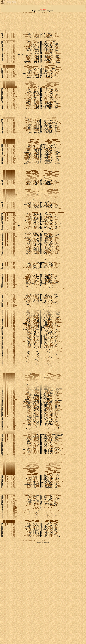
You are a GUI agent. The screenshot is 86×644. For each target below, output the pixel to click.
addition (31, 95)
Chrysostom (35, 440)
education (47, 332)
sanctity (48, 255)
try (34, 291)
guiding (27, 475)
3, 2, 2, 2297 (9, 313)
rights (51, 494)
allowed (59, 82)
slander (57, 506)
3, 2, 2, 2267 (9, 498)
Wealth (34, 349)
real (34, 372)
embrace (31, 458)
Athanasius (35, 433)
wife (34, 557)
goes (35, 526)
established (30, 110)
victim (51, 389)
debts (57, 613)
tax (34, 56)
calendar (33, 174)
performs (30, 368)
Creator (58, 165)
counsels (53, 144)
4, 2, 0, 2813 (9, 208)
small (38, 599)
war (39, 215)
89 (46, 43)
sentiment (53, 45)
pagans (48, 143)
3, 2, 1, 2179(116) (10, 440)
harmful (53, 438)
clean (44, 31)
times (54, 544)
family (34, 51)
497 (51, 615)
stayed (52, 197)
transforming (25, 232)
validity (58, 398)
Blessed (49, 173)
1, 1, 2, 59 (9, 626)
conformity (56, 476)
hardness (31, 407)
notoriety (53, 349)
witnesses (31, 547)
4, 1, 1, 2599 (9, 551)
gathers (44, 260)
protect (33, 442)
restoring (55, 431)
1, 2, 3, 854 (9, 446)
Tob (34, 604)
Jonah (30, 192)
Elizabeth (37, 173)
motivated (51, 223)
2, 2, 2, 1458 (9, 454)
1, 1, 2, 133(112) (10, 594)
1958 (46, 230)
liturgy (38, 232)
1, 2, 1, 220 (9, 280)
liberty (53, 249)
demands (56, 521)
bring (49, 313)
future (30, 310)
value (47, 470)
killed (36, 315)
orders (31, 117)
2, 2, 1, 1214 (9, 382)
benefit (53, 372)
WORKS (57, 163)
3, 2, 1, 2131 (9, 339)
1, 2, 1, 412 (9, 102)
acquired (53, 376)
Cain (55, 561)
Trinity (32, 163)
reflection (49, 107)
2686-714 (34, 13)
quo (39, 579)
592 (56, 250)
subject (47, 386)
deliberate (27, 114)
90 (62, 303)
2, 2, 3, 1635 (9, 398)
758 (32, 566)
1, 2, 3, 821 (9, 291)
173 (54, 213)
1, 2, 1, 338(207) (10, 112)
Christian (48, 45)
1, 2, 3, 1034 (9, 94)
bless (54, 164)
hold (36, 191)
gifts (55, 274)
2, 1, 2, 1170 (9, 174)
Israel (33, 221)
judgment (32, 188)
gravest (55, 424)
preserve (50, 167)
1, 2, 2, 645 (9, 105)
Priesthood (57, 83)
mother (37, 53)
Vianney (27, 607)
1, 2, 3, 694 (9, 127)
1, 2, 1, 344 (9, 22)
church (48, 312)
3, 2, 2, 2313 (9, 117)
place (35, 242)
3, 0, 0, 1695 (9, 540)
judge (46, 395)
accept (35, 167)
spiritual (47, 73)
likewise (26, 628)
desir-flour (44, 13)
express (35, 180)
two (32, 212)
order (51, 59)
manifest (51, 495)
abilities (36, 523)
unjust (34, 41)
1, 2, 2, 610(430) (10, 337)
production (29, 375)
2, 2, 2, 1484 (9, 415)
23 (33, 101)
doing (33, 419)
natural (38, 80)
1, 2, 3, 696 (9, 622)
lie (27, 273)
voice (50, 54)
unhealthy (26, 421)
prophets (55, 212)
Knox (32, 230)
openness (50, 342)
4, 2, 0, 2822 (9, 37)
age (56, 51)
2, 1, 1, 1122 (9, 410)
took (56, 127)
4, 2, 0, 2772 (9, 180)
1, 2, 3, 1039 (9, 98)
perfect (57, 281)
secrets (52, 567)
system (56, 188)
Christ (48, 34)
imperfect (50, 370)
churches (27, 96)
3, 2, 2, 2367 (9, 546)
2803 (54, 603)
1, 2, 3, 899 (9, 87)
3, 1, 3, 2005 (9, 369)
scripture (28, 606)
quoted (31, 607)
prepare (57, 380)
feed (35, 331)
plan (36, 46)
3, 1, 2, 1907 (9, 80)
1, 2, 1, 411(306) (10, 603)
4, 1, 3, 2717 (9, 624)
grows (38, 51)
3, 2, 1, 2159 (9, 43)
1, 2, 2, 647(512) (10, 306)
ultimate (60, 457)
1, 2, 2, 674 (9, 221)
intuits (54, 240)
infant (30, 379)
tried (36, 463)
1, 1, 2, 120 (9, 192)
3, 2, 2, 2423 (9, 188)
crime (50, 487)
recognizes (33, 65)
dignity (30, 435)
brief (30, 599)
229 (64, 341)
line (44, 87)
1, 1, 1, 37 (9, 211)
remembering (50, 225)
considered (55, 478)
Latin (28, 484)
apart (34, 568)
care (55, 59)
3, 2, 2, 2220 (9, 159)
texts (36, 63)
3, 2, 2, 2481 (9, 583)
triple (38, 484)
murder (59, 561)
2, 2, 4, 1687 (9, 68)
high (52, 547)
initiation (33, 403)
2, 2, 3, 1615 (9, 251)
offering (47, 76)
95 (35, 37)
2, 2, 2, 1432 (9, 220)
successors (51, 183)
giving (30, 619)
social (47, 427)
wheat (33, 162)
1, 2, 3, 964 (9, 389)
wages (38, 41)
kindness (57, 464)
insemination (56, 269)
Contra (52, 88)
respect (31, 342)
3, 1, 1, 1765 (9, 401)
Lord (53, 34)
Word (54, 574)
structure (52, 427)
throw (31, 94)
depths (56, 555)
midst (51, 328)
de (39, 186)
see (28, 412)
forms (52, 105)
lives (54, 177)
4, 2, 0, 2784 (9, 488)
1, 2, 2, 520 (9, 326)
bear (30, 251)
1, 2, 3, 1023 (9, 559)
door (48, 634)
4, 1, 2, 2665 (9, 574)
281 (60, 291)
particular (25, 135)
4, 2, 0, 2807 (9, 384)
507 (31, 335)
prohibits (57, 425)
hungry (29, 296)
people (49, 55)
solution (52, 48)
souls (46, 400)
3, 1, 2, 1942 (9, 241)
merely (36, 545)
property (32, 288)
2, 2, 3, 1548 (9, 581)
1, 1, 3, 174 (9, 124)
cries (34, 227)
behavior (31, 394)
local (54, 264)
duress (49, 430)
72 (37, 78)
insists (53, 267)
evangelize (56, 410)
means (55, 123)
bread (36, 162)
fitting (45, 278)
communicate (52, 636)
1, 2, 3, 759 (9, 50)
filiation (36, 443)
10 (55, 564)
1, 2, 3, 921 (9, 265)
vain (58, 191)
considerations (52, 461)
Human (30, 345)
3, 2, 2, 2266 (9, 494)
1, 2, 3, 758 (9, 566)
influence (29, 113)
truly (50, 300)
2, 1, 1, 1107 (9, 232)
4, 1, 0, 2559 (9, 324)
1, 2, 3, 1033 (9, 236)
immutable (50, 92)
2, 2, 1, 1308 (9, 72)
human (31, 51)
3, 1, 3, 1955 (9, 284)
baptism (53, 316)
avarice (27, 138)
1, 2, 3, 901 (9, 224)
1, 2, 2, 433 (9, 292)
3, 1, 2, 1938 (9, 323)
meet (35, 623)
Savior (28, 570)
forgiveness (51, 613)
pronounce (32, 616)
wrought (48, 555)
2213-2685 (31, 13)
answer (54, 132)
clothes (56, 259)
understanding (47, 90)
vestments (25, 318)
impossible (29, 48)
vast (29, 487)
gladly (28, 635)
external (58, 423)
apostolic (50, 66)
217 (45, 495)
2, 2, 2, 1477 (9, 34)
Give (55, 311)
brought (32, 96)
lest (34, 281)
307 (51, 271)
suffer (35, 477)
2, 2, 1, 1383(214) (10, 195)
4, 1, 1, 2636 (9, 525)
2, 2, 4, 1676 (9, 328)
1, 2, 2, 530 (9, 495)
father (48, 67)
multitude (30, 513)
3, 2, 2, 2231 (9, 59)
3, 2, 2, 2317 (9, 215)
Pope (50, 174)
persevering (36, 567)
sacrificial (51, 292)
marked (36, 406)
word (30, 123)
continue (57, 215)
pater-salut (55, 13)
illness (29, 77)
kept (28, 298)
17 (61, 413)
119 (46, 600)
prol (48, 100)
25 (48, 433)
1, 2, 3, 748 (9, 247)
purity (26, 76)
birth (31, 127)
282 (59, 618)
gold (57, 106)
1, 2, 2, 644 (9, 335)
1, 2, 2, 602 (9, 66)
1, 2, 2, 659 (9, 592)
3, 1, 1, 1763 (9, 373)
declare (29, 519)
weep (36, 139)
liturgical (31, 63)
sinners (28, 215)
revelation (35, 57)
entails (38, 298)
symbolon (34, 204)
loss (53, 402)
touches (50, 259)
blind (38, 423)
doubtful (51, 396)
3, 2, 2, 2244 (9, 344)
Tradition (58, 124)
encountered (33, 466)
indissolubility (53, 508)
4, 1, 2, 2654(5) (10, 189)
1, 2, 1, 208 (9, 503)
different (56, 116)
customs (51, 25)
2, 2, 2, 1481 (9, 65)
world (52, 50)
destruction (30, 253)
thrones (38, 618)
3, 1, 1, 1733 (9, 81)
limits (53, 391)
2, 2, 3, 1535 (9, 69)
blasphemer (58, 67)
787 (26, 339)
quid (48, 125)
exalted (54, 324)
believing (27, 467)
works (56, 419)
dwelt (31, 159)
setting (31, 568)
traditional (55, 231)
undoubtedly (54, 367)
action (49, 188)
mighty (26, 246)
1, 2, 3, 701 (9, 194)
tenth (28, 170)
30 (50, 23)
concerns (31, 628)
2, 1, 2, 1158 (9, 524)
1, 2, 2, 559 (9, 311)
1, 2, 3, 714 (9, 249)
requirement (35, 538)
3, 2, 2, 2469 (9, 298)
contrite (29, 324)
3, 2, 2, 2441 (9, 342)
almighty (28, 134)
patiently (53, 224)
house (29, 206)
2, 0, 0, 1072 (9, 578)
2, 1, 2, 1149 (9, 420)
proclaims (35, 387)
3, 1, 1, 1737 (9, 49)
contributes (54, 353)
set (35, 329)
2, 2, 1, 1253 (9, 149)
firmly (52, 443)
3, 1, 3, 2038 (9, 325)
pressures (49, 552)
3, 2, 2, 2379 (9, 477)
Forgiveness (34, 276)
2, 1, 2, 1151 (9, 368)
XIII (57, 174)
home (37, 312)
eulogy (50, 118)
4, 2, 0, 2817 (9, 458)
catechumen (33, 149)
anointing (35, 451)
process (36, 446)
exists (35, 558)
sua (53, 360)
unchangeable (50, 381)
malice (34, 190)
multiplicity (51, 75)
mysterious (51, 550)
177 (38, 261)
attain (59, 589)
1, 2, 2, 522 (9, 380)
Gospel (57, 291)
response (58, 55)
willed (51, 380)
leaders (54, 517)
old (30, 177)
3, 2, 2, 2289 (9, 352)
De (39, 112)
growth (48, 97)
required (36, 359)
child (48, 197)
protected (31, 197)
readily (30, 509)
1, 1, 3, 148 (9, 173)
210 (30, 272)
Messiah (47, 304)
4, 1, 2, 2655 (9, 542)
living (31, 270)
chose (36, 597)
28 (58, 88)
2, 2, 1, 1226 (9, 143)
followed (34, 34)
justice (56, 298)
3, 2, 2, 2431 (9, 514)
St (32, 23)
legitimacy (25, 20)
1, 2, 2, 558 (9, 260)
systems (37, 489)
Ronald (29, 230)
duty (38, 300)
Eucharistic (36, 535)
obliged (30, 167)
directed (34, 460)
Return (49, 556)
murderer (54, 236)
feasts (27, 638)
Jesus (46, 27)
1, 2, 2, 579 (9, 334)
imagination (58, 392)
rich (50, 178)
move (56, 504)
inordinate (61, 430)
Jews (36, 143)
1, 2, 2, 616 (9, 294)
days (34, 290)
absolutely (51, 38)
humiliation (52, 71)
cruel (36, 488)
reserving (26, 185)
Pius (33, 237)
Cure (51, 607)
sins (31, 454)
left (34, 142)
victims (36, 552)
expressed (33, 413)
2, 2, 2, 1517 (9, 312)
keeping (50, 490)
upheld (38, 472)
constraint (33, 397)
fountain (26, 270)
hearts (50, 219)
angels (50, 184)
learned (55, 325)
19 (31, 337)
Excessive (52, 323)
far (35, 285)
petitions (27, 180)
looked (60, 435)
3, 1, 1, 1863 (9, 153)
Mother (55, 570)
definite (33, 46)
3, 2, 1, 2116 (9, 310)
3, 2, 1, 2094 (9, 486)
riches (27, 106)
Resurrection (53, 335)
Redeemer (55, 102)
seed (46, 144)
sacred (55, 247)
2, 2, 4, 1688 (9, 118)
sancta (45, 200)
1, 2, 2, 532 (9, 431)
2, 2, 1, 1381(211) (10, 122)
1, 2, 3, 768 (9, 261)
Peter (36, 66)
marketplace (30, 490)
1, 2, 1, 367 (9, 168)
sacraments (28, 152)
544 (56, 301)
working (30, 455)
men (58, 32)
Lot (35, 197)
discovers (33, 503)
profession (36, 610)
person (30, 315)
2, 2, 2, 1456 (9, 179)
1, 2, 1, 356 (9, 435)
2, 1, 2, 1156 (9, 470)
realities (34, 367)
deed (27, 463)
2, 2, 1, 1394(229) (10, 88)
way (52, 51)
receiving (50, 426)
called (31, 169)
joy (36, 328)
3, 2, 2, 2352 (9, 114)
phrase (47, 345)
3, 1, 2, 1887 (9, 564)
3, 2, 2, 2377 (9, 297)
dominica (49, 257)
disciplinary (56, 616)
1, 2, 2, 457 (9, 504)
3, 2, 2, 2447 (9, 296)
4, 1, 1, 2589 (9, 207)
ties (37, 628)
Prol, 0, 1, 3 (9, 183)
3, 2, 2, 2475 (9, 190)
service (33, 345)
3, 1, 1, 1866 (9, 138)
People (53, 29)
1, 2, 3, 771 (9, 206)
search (27, 182)
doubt (45, 217)
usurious (27, 489)
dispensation (31, 398)
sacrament (53, 82)
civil (48, 359)
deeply (53, 121)
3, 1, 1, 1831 (9, 509)
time (29, 50)
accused (55, 436)
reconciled (52, 315)
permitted (32, 499)
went (31, 285)
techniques (36, 269)
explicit (36, 409)
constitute (57, 421)
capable (36, 520)
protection (30, 26)
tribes (51, 618)
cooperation (46, 60)
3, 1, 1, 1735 (9, 430)
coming (48, 232)
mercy (35, 36)
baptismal (37, 29)
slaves (37, 241)
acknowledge (60, 486)
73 (45, 262)
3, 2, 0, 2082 (9, 92)
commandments (36, 212)
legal (38, 290)
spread (31, 494)
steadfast (53, 233)
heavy (36, 220)
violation (47, 40)
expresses (35, 255)
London (37, 230)
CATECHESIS (51, 601)
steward (46, 288)
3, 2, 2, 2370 (9, 476)
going (50, 627)
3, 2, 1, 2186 (9, 97)
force (47, 376)
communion (51, 152)
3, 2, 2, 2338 (9, 394)
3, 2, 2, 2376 (9, 269)
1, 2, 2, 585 (9, 518)
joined (58, 152)
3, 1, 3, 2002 (9, 54)
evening (57, 295)
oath (30, 359)
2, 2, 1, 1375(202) (10, 614)
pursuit (51, 281)
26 (55, 23)
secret (31, 298)
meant (38, 204)
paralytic (28, 259)
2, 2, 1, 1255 (9, 147)
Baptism (58, 143)
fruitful (31, 432)
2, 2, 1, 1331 (9, 200)
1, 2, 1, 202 (9, 381)
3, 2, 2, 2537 (9, 417)
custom (28, 414)
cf (44, 23)
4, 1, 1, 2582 (9, 55)
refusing (51, 20)
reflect (59, 367)
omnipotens (29, 196)
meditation (34, 97)
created (57, 205)
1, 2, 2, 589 (9, 285)
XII (35, 237)
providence (33, 184)
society (47, 466)
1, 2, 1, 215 (9, 464)
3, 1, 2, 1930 (9, 20)
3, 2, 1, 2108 (9, 391)
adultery (46, 38)
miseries (49, 320)
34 (55, 112)
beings (47, 584)
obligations (31, 92)
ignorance (36, 430)
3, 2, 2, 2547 (9, 178)
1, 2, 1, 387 (9, 427)
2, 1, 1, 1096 (9, 63)
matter (48, 545)
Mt (46, 23)
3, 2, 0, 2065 (9, 212)
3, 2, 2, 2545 (9, 281)
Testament (37, 38)
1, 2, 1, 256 (9, 163)
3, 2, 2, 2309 (9, 253)
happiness (60, 513)
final (38, 402)
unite (34, 225)
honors (28, 131)
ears (56, 227)
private (59, 537)
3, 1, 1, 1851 (9, 471)
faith (54, 66)
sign (59, 121)
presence (25, 503)
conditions (46, 323)
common (38, 91)
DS (48, 86)
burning (56, 503)
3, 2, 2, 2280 (9, 167)
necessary (28, 427)
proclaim (48, 249)
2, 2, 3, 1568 (9, 414)
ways (38, 121)
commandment (25, 38)
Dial (31, 615)
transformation (60, 540)
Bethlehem (58, 633)
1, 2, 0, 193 (9, 589)
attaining (51, 211)
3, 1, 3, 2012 (9, 42)
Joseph (36, 186)
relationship (51, 481)
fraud (27, 41)
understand (59, 441)
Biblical (58, 46)
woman (34, 259)
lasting (38, 73)
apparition (29, 592)
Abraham (56, 197)
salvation (58, 169)
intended (57, 201)
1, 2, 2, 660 (9, 550)
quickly (28, 396)
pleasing (37, 369)
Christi (44, 354)
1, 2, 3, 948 (9, 636)
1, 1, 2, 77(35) (10, 229)
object (50, 204)
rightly (30, 281)
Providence (53, 288)
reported (30, 390)
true (33, 141)
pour (35, 471)
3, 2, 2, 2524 (9, 558)
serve (59, 610)
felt (37, 373)
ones (29, 246)
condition (56, 253)
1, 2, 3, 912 (9, 225)
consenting (33, 389)
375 (64, 548)
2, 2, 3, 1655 (9, 596)
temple (54, 206)
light (31, 157)
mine (48, 629)
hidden (49, 79)
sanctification (34, 340)
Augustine (35, 112)
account (30, 376)
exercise (29, 80)
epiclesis (27, 634)
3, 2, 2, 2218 (9, 67)
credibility (33, 588)
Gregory (53, 174)
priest (55, 547)
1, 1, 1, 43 (9, 413)
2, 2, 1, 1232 (9, 95)
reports (35, 436)
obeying (34, 509)
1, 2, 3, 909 (9, 419)
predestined (52, 42)
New (33, 38)
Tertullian (53, 282)
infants (57, 316)
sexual (55, 40)
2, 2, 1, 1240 (9, 484)
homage (48, 513)
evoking (35, 135)
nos (32, 579)
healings (35, 368)
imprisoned (27, 239)
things (36, 200)
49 (47, 614)
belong (28, 332)
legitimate (58, 477)
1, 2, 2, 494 (9, 635)
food (38, 332)
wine (27, 121)
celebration (52, 497)
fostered (49, 524)
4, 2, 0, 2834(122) (10, 186)
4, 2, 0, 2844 (9, 276)
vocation (30, 135)
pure (32, 73)
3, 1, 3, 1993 (9, 363)
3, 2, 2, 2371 (9, 307)
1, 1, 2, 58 (9, 255)
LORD (29, 191)
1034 (26, 108)
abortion (55, 60)
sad (34, 85)
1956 (50, 237)
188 (53, 118)
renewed (46, 231)
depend (34, 208)
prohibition (55, 492)
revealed (59, 497)
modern (38, 466)
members (52, 160)
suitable (52, 403)
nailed (51, 518)
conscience (26, 538)
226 (53, 275)
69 (49, 505)
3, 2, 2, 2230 (9, 619)
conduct (61, 528)
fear (35, 401)
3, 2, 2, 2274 (9, 465)
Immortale (29, 362)
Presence (51, 467)
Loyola (30, 186)
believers (31, 87)
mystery (48, 364)
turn (36, 211)
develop (25, 149)
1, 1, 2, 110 (9, 119)
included (48, 492)
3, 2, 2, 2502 (9, 135)
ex (39, 195)
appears (30, 267)
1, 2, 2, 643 (9, 85)
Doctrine (55, 609)
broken (47, 204)
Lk (54, 86)
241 (38, 515)
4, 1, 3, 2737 (9, 606)
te (33, 122)
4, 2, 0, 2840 (9, 407)
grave (27, 92)
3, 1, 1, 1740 (9, 493)
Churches (29, 124)
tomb (50, 150)
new (28, 51)
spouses (35, 69)
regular (38, 82)
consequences (48, 98)
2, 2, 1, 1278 (9, 385)
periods (47, 476)
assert (32, 635)
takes (48, 191)
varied (38, 274)
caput (44, 579)
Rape (35, 40)
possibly (37, 465)
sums (45, 599)
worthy (59, 598)
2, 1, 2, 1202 (9, 520)
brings (28, 210)
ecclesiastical (36, 152)
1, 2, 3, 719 (9, 387)
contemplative (25, 329)
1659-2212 (27, 13)
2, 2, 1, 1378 (9, 121)
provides (47, 210)
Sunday (54, 257)
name (29, 43)
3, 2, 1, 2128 (9, 457)
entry (48, 592)
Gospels (33, 286)
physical (46, 352)
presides (37, 572)
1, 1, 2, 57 (9, 184)
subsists (32, 25)
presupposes (24, 517)
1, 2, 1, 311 (9, 438)
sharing (48, 285)
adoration (55, 135)
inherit (55, 172)
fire (47, 94)
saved (38, 197)
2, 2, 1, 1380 (9, 278)
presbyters (36, 414)
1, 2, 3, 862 (9, 549)
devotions (60, 524)
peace (29, 271)
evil (53, 373)
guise (35, 105)
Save (49, 311)
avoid (31, 118)
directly (49, 429)
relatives (35, 425)
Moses (54, 251)
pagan (57, 223)
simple (49, 475)
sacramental (30, 410)
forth (29, 445)
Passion (50, 632)
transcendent (59, 342)
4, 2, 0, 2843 (9, 330)
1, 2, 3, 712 (9, 608)
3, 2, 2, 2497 (9, 610)
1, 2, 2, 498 (9, 223)
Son (47, 574)
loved (54, 202)
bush (59, 503)
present (51, 180)
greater (51, 413)
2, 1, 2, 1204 (9, 116)
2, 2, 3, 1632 (9, 403)
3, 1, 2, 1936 (9, 523)
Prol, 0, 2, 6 (9, 61)
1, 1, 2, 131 (9, 73)
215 (51, 598)
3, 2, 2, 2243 (9, 48)
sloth (48, 138)
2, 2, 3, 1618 (9, 526)
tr (38, 122)
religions (32, 448)
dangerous (55, 179)
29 (48, 23)
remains (27, 236)
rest (35, 304)
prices (47, 41)
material (36, 375)
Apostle (54, 525)
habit (57, 376)
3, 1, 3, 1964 (9, 437)
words (34, 347)
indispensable (48, 80)
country (35, 626)
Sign (58, 287)
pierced (29, 214)
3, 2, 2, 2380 (9, 38)
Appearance (26, 33)
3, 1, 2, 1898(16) (10, 362)
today (33, 245)
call (38, 207)
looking (31, 85)
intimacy (50, 374)
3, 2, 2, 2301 (9, 499)
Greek (28, 204)
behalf (58, 531)
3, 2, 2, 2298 (9, 36)
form (57, 65)
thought (56, 33)
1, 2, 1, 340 (9, 21)
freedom (46, 366)
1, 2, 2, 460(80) (10, 433)
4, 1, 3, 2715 (9, 27)
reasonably (35, 48)
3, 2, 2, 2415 (9, 404)
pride (31, 242)
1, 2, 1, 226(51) (10, 23)
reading (56, 310)
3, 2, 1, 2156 (9, 45)
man (53, 220)
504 (46, 346)
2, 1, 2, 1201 (9, 175)
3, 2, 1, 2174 (9, 257)
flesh (34, 282)
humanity (37, 141)
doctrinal (37, 616)
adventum (26, 354)
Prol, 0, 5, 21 (9, 201)
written (33, 43)
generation (30, 233)
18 (30, 472)
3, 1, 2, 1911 (9, 332)
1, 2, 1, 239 (9, 374)
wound (31, 179)
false (27, 547)
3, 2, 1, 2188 (9, 290)
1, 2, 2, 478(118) (10, 237)
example (56, 111)
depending (54, 465)
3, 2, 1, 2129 (9, 492)
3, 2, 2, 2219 (9, 157)
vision (47, 559)
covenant (50, 57)
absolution (49, 65)
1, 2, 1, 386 (9, 355)
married (46, 129)
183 (57, 442)
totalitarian (58, 343)
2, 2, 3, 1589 (9, 83)
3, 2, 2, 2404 (9, 288)
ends (57, 401)
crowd (34, 133)
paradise (26, 197)
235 (48, 230)
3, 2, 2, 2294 (9, 475)
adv (44, 112)
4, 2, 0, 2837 (9, 96)
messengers (56, 241)
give (51, 220)
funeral (46, 118)
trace (53, 150)
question (28, 501)
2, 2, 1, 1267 (9, 29)
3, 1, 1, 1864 (9, 402)
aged (59, 157)
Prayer (38, 542)
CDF (28, 505)
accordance (52, 256)
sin (37, 28)
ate (48, 331)
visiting (58, 296)
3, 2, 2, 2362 (9, 110)
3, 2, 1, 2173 (9, 436)
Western (28, 174)
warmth (37, 157)
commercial (49, 343)
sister (36, 356)
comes (54, 31)
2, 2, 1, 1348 (9, 572)
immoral (28, 269)
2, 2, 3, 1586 (9, 76)
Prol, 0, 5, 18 (9, 453)
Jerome (28, 594)
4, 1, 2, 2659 (9, 219)
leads (36, 353)
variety (26, 22)
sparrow (55, 21)
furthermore (32, 429)
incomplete (50, 205)
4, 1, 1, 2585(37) (10, 604)
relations (26, 425)
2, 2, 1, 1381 (9, 273)
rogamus (27, 602)
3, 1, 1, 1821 (9, 396)
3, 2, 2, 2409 (9, 41)
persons (50, 358)
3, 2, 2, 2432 (9, 569)
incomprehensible (59, 381)
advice (47, 619)
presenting (36, 76)
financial (32, 489)
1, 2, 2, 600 (9, 378)
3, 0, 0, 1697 (9, 111)
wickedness (50, 239)
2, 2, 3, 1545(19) (10, 254)
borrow (30, 344)
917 (33, 144)
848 (36, 229)
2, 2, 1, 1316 (9, 443)
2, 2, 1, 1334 (9, 165)
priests (31, 512)
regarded (27, 347)
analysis (35, 585)
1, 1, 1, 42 (9, 370)
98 (56, 505)
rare (38, 512)
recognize (58, 20)
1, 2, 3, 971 (9, 26)
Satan (33, 463)
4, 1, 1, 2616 (9, 231)
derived (51, 123)
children (53, 131)
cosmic (60, 184)
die (35, 83)
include (33, 160)
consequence (33, 427)
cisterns (47, 270)
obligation (53, 610)
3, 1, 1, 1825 (9, 593)
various (53, 386)
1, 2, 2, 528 (9, 598)
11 (37, 604)
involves (29, 563)
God (34, 32)
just (35, 127)
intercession (48, 330)
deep (48, 71)
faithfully (37, 183)
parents (37, 160)
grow (55, 608)
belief (37, 577)
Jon (28, 604)
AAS (47, 505)
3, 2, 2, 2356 (9, 40)
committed (57, 498)
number (36, 153)
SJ (45, 186)
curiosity (32, 421)
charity (37, 111)
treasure (36, 470)
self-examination (34, 556)
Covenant (35, 437)
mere (55, 423)
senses (49, 392)
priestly (50, 158)
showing (48, 233)
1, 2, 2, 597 (9, 133)
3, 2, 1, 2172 (9, 210)
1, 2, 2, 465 (9, 141)
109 (54, 73)
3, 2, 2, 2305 (9, 315)
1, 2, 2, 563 (9, 633)
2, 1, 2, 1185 (9, 541)
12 (28, 101)
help (50, 589)
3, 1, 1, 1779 (9, 538)
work (36, 210)
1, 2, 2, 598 (9, 424)
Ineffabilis (45, 603)
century (38, 582)
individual (33, 537)
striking (31, 532)
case (55, 488)
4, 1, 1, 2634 (9, 531)
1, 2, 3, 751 (9, 123)
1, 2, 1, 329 (9, 246)
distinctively (49, 501)
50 (33, 169)
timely (58, 403)
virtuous (50, 437)
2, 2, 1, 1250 (9, 169)
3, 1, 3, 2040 (9, 53)
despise (29, 67)
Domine (28, 553)
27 (35, 101)
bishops (61, 549)
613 (49, 93)
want (34, 216)
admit (51, 142)
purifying (60, 520)
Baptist (38, 267)
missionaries (46, 582)
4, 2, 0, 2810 (9, 137)
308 (59, 102)
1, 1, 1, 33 (9, 587)
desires (50, 442)
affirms (58, 286)
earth (27, 83)
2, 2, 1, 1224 (9, 319)
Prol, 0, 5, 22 (9, 599)
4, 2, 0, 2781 (9, 467)
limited (34, 307)
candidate (50, 385)
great (50, 102)
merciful (56, 407)
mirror (56, 107)
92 (47, 163)
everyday (32, 210)
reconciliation (27, 53)
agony (36, 128)
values (49, 275)
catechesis (59, 61)
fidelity (46, 175)
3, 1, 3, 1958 (9, 25)
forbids (38, 170)
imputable (31, 49)
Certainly (35, 435)
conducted (34, 514)
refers (50, 562)
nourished (47, 242)
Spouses (26, 477)
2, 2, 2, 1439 (9, 71)
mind (27, 97)
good (36, 81)
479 (44, 91)
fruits (31, 22)
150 (48, 200)
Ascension (33, 360)
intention (35, 129)
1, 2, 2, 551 (9, 618)
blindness (30, 493)
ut (32, 195)
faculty (45, 432)
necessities (34, 515)
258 (63, 588)
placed (47, 451)
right (36, 132)
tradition (56, 95)
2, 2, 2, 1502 (9, 240)
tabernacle (34, 27)
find (50, 182)
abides (38, 449)
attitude (53, 369)
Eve (45, 635)
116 (45, 348)
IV (48, 163)
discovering (35, 563)
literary (37, 118)
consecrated (57, 69)
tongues (56, 622)
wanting (30, 331)
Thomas (33, 254)
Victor (48, 321)
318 (35, 358)
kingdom (55, 232)
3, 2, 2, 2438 (9, 275)
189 (60, 246)
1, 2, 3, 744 (9, 146)
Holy (37, 292)
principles (31, 475)
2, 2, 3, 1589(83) (10, 607)
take (55, 294)
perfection (51, 352)
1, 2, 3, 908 (9, 239)
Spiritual (50, 609)
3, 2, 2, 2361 (9, 629)
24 (53, 23)
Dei (33, 362)
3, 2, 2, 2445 (9, 106)
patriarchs (29, 598)
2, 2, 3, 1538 (9, 568)
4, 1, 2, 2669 (9, 150)
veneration (51, 339)
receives (59, 267)
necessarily (28, 91)
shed (51, 36)
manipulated (29, 133)
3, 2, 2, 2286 (9, 528)
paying (30, 41)
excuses (49, 415)
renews (36, 540)
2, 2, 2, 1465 (9, 395)
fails (47, 486)
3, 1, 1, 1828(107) (10, 100)
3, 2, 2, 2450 (9, 172)
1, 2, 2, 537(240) (10, 279)
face (55, 559)
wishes (28, 105)
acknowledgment (48, 165)
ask (58, 149)
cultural (37, 342)
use (46, 119)
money (46, 353)
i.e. (38, 391)
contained (52, 133)
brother (47, 236)
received (30, 72)
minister (58, 484)
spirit (52, 483)
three (38, 478)
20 (29, 319)
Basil (35, 100)
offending (28, 447)
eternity (26, 587)
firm (57, 129)
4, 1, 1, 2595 (9, 530)
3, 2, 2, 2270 (9, 79)
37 (29, 365)
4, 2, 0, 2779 (9, 481)
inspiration (58, 426)
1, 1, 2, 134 (9, 321)
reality (59, 154)
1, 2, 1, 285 (9, 142)
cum (34, 615)
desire (49, 170)
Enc (38, 237)
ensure (50, 569)
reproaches (46, 133)
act (26, 460)
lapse (35, 334)
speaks (36, 108)
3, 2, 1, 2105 (9, 483)
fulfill (54, 546)
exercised (33, 549)
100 (45, 240)
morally (38, 429)
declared (35, 31)
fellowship (37, 525)
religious (32, 350)
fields (50, 132)
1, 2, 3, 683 (9, 623)
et (39, 306)
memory (27, 330)
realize (55, 417)
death (28, 68)
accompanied (49, 484)
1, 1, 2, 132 (9, 242)
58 (46, 193)
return (27, 395)
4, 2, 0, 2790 (9, 154)
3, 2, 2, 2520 (9, 33)
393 (52, 46)
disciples (27, 326)
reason (31, 343)
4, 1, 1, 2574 (9, 532)
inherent (47, 77)
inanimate (60, 404)
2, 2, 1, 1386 (9, 553)
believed (57, 85)
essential (59, 536)
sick (49, 185)
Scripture (27, 255)
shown (35, 418)
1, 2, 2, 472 (9, 500)
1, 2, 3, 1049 (9, 51)
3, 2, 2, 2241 (9, 386)
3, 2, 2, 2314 (9, 460)
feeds (48, 624)
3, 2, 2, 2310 (9, 300)
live (38, 216)
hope (31, 111)
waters (35, 270)
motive (26, 588)
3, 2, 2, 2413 (9, 104)
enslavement (57, 104)
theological (29, 264)
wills (49, 521)
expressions (50, 510)
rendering (37, 498)
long (48, 177)
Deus (35, 196)
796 (45, 86)
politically (36, 536)
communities (56, 535)
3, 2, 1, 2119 (9, 217)
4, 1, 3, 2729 (9, 329)
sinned (26, 438)
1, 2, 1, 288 (9, 57)
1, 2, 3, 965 (9, 412)
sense (36, 350)
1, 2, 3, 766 (9, 214)
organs (46, 114)
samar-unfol (58, 13)
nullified (30, 430)
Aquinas (37, 254)
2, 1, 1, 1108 (9, 449)
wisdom (29, 32)
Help (17, 3)
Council (36, 86)
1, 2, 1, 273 (9, 134)
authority (35, 20)
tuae (29, 195)
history (29, 355)
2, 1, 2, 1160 (9, 367)
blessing (55, 162)
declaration (33, 505)
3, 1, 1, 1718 (9, 216)
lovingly (28, 389)
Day (32, 257)
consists (36, 385)
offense (27, 583)
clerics (46, 36)
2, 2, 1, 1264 (9, 28)
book (57, 54)
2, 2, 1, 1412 (9, 162)
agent (52, 49)
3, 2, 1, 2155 (9, 359)
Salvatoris (31, 354)
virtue (26, 419)
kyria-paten (51, 13)
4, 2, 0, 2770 (9, 634)
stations (25, 150)
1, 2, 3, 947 (9, 91)
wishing (56, 37)
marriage (45, 59)
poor (56, 185)
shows (33, 287)
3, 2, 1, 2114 (9, 350)
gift (48, 412)
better (48, 48)
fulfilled (31, 321)
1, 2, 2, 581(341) (10, 101)
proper (47, 264)
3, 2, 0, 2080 (9, 408)
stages (32, 406)
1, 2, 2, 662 (9, 301)
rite (26, 385)
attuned (34, 521)
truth (32, 37)
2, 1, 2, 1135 (9, 497)
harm (47, 591)
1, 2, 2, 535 (9, 267)
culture (47, 116)
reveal (31, 98)
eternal (32, 381)
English (27, 123)
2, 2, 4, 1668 (9, 256)
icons (57, 339)
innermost (51, 384)
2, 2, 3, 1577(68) (10, 505)
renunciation (53, 27)
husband (29, 557)
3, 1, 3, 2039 (9, 461)
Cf (29, 112)
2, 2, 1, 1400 (9, 535)
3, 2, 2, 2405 (9, 185)
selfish (36, 343)
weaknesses (58, 77)
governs (58, 472)
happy (29, 102)
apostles (26, 183)
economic (57, 323)
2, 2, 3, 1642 (9, 612)
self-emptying (24, 319)
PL (53, 112)
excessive (47, 576)
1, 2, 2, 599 (9, 46)
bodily (29, 515)
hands (46, 414)
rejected (29, 142)
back (31, 518)
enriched (29, 175)
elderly (50, 480)
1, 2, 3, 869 (9, 472)
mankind (30, 420)
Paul (57, 525)
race (56, 216)
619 (50, 86)
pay (37, 513)
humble (29, 567)
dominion (52, 404)
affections (25, 281)
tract (44, 100)
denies (30, 486)
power (32, 134)
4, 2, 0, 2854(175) (10, 354)
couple (37, 297)
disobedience (50, 635)
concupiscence (55, 28)
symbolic (59, 420)
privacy (53, 482)
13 (53, 218)
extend (36, 541)
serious (57, 469)
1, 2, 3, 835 (9, 264)
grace (54, 158)
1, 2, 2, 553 (9, 616)
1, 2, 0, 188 (9, 204)
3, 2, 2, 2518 (9, 521)
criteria (25, 188)
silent (48, 265)
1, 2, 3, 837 (9, 152)
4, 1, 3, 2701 (9, 128)
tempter (35, 464)
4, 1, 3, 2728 (9, 459)
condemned (25, 482)
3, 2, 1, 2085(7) (10, 615)
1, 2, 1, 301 (9, 235)
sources (50, 201)
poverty (31, 369)
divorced (25, 404)
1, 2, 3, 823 (9, 202)
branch (48, 608)
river (31, 153)
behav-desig (41, 13)
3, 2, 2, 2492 (9, 482)
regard (27, 373)
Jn (42, 101)
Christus (51, 306)
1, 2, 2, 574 (9, 358)
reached (50, 227)
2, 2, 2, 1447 (9, 82)
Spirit (36, 202)
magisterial (35, 201)
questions (32, 332)
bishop (55, 414)
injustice (37, 493)
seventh (30, 54)
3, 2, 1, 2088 (9, 577)
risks (46, 104)
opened (27, 82)
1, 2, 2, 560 (9, 627)
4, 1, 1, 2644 (9, 510)
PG (51, 100)
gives (28, 146)
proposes (31, 577)
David (28, 231)
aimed (44, 583)
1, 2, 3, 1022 (9, 250)
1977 (53, 505)
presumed (36, 562)
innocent (57, 591)
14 (45, 604)
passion (35, 104)
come (48, 221)
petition (26, 384)
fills (27, 153)
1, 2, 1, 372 (9, 205)
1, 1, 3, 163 (9, 107)
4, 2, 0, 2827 (9, 441)
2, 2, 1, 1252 (9, 316)
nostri (38, 354)
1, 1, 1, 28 (9, 182)
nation (45, 302)
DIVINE (53, 163)
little (38, 21)
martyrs (57, 458)
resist (27, 117)
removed (46, 280)
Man (47, 112)
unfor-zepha (62, 13)
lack (49, 356)
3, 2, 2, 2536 (9, 170)
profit (26, 353)
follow (34, 326)
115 (33, 573)
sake (36, 352)
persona (38, 581)
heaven (53, 301)
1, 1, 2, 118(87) (10, 125)
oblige (59, 92)
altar (34, 542)
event (58, 68)
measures (35, 613)
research (54, 499)
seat (30, 292)
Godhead (33, 273)
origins (34, 501)
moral (33, 284)
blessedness (35, 250)
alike (30, 223)
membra (56, 360)
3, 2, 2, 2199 (9, 517)
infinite (37, 381)
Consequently (28, 66)
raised (50, 168)
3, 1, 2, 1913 (9, 534)
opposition (58, 495)
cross (52, 214)
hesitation (57, 577)
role (35, 147)
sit (33, 618)
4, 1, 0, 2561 (9, 270)
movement (53, 401)
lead (34, 402)
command (38, 117)
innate (27, 350)
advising (49, 515)
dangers (51, 26)
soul (36, 168)
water (55, 385)
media (52, 537)
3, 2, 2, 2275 (9, 113)
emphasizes (34, 374)
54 (43, 433)
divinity (26, 141)
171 (55, 38)
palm (53, 310)
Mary (30, 412)
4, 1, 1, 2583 (9, 295)
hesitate (36, 424)
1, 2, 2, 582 (9, 31)
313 (44, 33)
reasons (31, 328)
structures (59, 466)
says (32, 606)
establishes (58, 378)
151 (32, 222)
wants (50, 348)
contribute (54, 300)
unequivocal (36, 508)
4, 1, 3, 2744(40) (10, 155)
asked (48, 149)
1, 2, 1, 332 (9, 197)
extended (58, 628)
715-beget (37, 13)
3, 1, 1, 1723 (9, 349)
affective (37, 376)
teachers (49, 517)
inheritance (47, 113)
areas (32, 487)
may (30, 160)
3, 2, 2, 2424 (9, 353)
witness (34, 420)
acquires (37, 598)
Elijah (27, 387)
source (34, 551)
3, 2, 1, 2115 (9, 421)
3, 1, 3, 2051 (9, 191)
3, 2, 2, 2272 (9, 60)
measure (55, 513)
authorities (28, 308)
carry (30, 300)
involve (31, 446)
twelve (54, 551)
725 (57, 440)
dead (45, 214)
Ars (56, 607)
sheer (38, 169)
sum (33, 553)
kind (58, 415)
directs (32, 261)
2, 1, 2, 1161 (9, 318)
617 (50, 139)
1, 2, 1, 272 (9, 32)
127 (56, 74)
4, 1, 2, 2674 (9, 287)
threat (34, 215)
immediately (61, 250)
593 (65, 250)
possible (35, 569)
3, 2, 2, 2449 (9, 132)
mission (59, 304)
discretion (49, 298)
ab (54, 306)
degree (50, 425)
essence (33, 559)
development (59, 80)
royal (38, 206)
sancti (54, 196)
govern (28, 284)
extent (34, 482)
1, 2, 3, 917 (9, 144)
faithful (37, 26)
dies (45, 257)
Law (47, 212)
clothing (47, 296)
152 (32, 50)
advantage (57, 41)
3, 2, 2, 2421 (9, 466)
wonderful (59, 144)
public (29, 358)
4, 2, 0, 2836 (9, 562)
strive (29, 225)
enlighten (49, 325)
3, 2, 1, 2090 (9, 447)
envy (31, 138)
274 (60, 506)
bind (31, 249)
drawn (31, 226)
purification (52, 250)
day (33, 54)
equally (33, 457)
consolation (51, 387)
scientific (49, 499)
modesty (31, 558)
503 (36, 84)
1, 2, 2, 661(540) (10, 360)
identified (47, 61)
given (33, 45)
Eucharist (56, 340)
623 (51, 262)
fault (32, 102)
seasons (57, 226)
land (52, 375)
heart (31, 76)
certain (57, 332)
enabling (33, 483)
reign (55, 313)
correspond (33, 116)
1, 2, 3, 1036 (9, 139)
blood (54, 36)
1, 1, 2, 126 (9, 90)
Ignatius (26, 186)
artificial (49, 269)
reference (28, 584)
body (44, 206)
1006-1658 (24, 13)
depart (34, 280)
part (36, 185)
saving (55, 304)
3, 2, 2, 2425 (9, 490)
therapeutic (57, 113)
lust (38, 138)
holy (32, 200)
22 (45, 101)
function (48, 110)
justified (31, 339)
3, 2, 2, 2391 (9, 129)
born (46, 29)
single (55, 312)
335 (53, 334)
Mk (30, 101)
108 (56, 251)
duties (31, 517)
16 (52, 23)
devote (35, 122)
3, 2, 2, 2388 (9, 390)
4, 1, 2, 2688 (9, 544)
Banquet (55, 634)
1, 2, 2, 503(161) (10, 86)
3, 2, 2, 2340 (9, 75)
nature (58, 567)
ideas (45, 25)
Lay (28, 87)
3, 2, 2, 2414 (9, 343)
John (30, 440)
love (48, 83)
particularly (52, 619)
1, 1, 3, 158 (9, 445)
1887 (36, 564)
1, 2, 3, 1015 (9, 282)
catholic (31, 520)
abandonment (54, 366)
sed (37, 360)
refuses (53, 486)
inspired (48, 111)
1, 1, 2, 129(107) (10, 262)
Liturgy (28, 65)
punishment (48, 447)
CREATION (58, 601)
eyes (48, 271)
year (45, 613)
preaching (52, 265)
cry (53, 55)
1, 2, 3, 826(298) (10, 230)
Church (27, 29)
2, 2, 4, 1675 (9, 226)
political (57, 514)
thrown (38, 239)
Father (29, 128)
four (30, 286)
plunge (35, 382)
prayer (50, 33)
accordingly (34, 247)
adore (50, 273)
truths (29, 392)
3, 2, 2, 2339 (9, 423)
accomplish (56, 627)
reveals (55, 347)
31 (53, 100)
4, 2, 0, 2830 (9, 348)
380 (50, 614)
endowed (55, 261)
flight (51, 457)
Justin (27, 615)
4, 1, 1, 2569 (9, 448)
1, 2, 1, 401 (9, 561)
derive (56, 114)
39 (45, 621)
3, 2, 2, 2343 (9, 406)
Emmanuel (37, 146)
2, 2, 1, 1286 (9, 304)
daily (54, 356)
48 (33, 310)
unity (28, 75)
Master (28, 276)
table (54, 285)
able (50, 294)
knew (44, 42)
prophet (50, 240)
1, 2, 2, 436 (9, 512)
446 (54, 238)
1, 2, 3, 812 (9, 588)
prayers (38, 412)
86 (57, 45)
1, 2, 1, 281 (9, 601)
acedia (54, 138)
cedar (30, 21)
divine (28, 184)
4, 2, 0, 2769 (9, 451)
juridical (57, 386)
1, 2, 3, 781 (9, 597)
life (51, 73)
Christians (48, 424)
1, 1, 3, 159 (9, 567)
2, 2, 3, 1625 (9, 397)
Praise (55, 22)
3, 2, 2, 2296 (9, 429)
